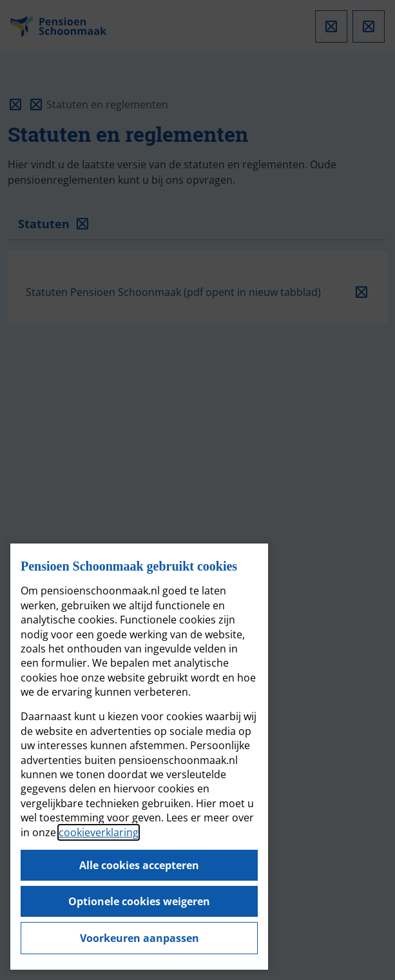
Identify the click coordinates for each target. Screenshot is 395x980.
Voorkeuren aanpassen (140, 938)
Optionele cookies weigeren (139, 901)
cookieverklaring (99, 832)
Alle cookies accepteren (139, 865)
